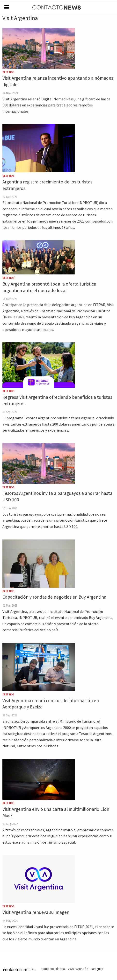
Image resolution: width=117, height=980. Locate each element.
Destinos (8, 72)
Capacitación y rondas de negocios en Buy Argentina (54, 597)
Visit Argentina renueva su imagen (36, 912)
